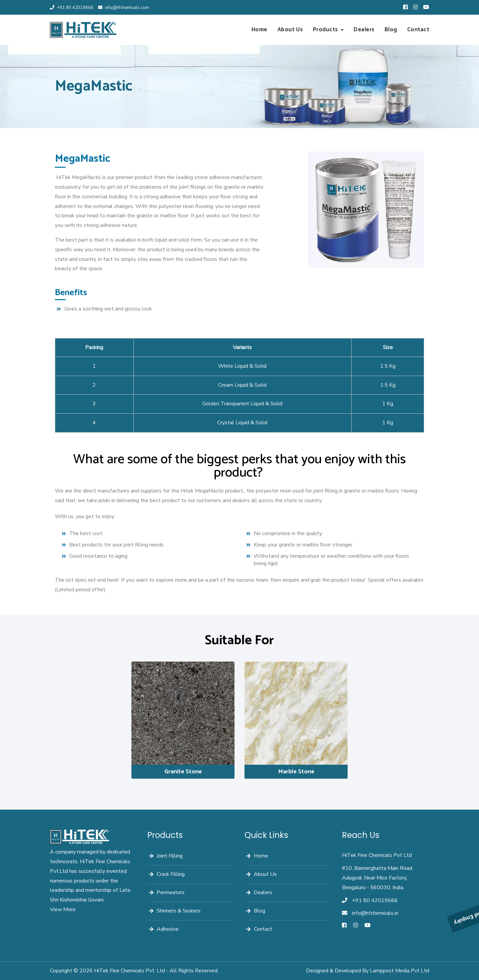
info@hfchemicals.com (124, 8)
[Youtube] (368, 925)
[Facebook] (344, 925)
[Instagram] (356, 925)
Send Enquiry (472, 807)
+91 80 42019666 (72, 8)
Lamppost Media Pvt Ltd (399, 971)
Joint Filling (170, 856)
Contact (418, 30)
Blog (391, 30)
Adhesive (168, 929)
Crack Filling (171, 874)
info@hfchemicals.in (375, 913)
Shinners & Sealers (179, 911)
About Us (290, 30)
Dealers (364, 30)
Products (325, 30)
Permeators (171, 892)
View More (63, 909)
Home (259, 30)
